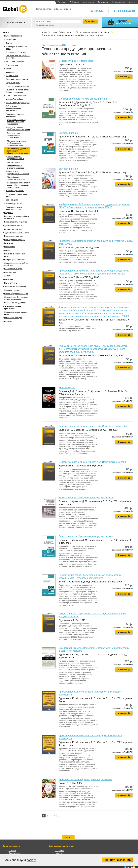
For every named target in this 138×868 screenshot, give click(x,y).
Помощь (99, 11)
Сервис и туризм (13, 83)
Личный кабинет (126, 11)
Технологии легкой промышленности (14, 208)
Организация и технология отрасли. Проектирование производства (18, 185)
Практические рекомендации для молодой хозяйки (86, 779)
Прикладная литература (15, 240)
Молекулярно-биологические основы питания (83, 99)
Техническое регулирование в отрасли (18, 173)
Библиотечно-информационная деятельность (13, 108)
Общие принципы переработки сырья (15, 158)
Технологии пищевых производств (15, 115)
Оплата (132, 2)
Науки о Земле (12, 76)
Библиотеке (74, 2)
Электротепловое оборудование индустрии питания (86, 498)
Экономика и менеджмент (17, 79)
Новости (59, 853)
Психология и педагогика (16, 95)
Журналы (8, 243)
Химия (8, 69)
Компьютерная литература (16, 222)
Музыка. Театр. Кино (15, 99)
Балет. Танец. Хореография (18, 103)
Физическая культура (13, 318)
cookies (32, 860)
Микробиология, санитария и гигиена (16, 178)
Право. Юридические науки (17, 86)
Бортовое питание (68, 133)
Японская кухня (67, 388)
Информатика (12, 65)
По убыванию (70, 45)
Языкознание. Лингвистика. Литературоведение (17, 91)
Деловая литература (13, 225)
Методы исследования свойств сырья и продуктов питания (17, 143)
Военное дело (12, 200)
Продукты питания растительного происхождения (15, 135)
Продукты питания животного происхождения (18, 129)
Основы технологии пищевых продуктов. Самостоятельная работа (94, 426)
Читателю (62, 2)
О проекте (59, 851)
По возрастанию (54, 45)
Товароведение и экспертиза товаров (16, 167)
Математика (11, 39)
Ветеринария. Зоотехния (16, 52)
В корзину (122, 77)
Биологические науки (15, 61)
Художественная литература (17, 233)
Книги (6, 32)
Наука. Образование (13, 36)
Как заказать (103, 2)
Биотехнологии (14, 162)
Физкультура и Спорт (15, 203)
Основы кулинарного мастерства (76, 61)
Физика (9, 43)
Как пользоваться (118, 2)
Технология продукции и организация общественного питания (17, 151)
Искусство (9, 213)
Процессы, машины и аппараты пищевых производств (16, 122)
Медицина (10, 72)
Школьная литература (14, 236)
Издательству (88, 2)
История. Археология (15, 191)
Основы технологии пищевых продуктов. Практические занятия (92, 462)
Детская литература (13, 229)
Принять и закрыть (118, 860)
